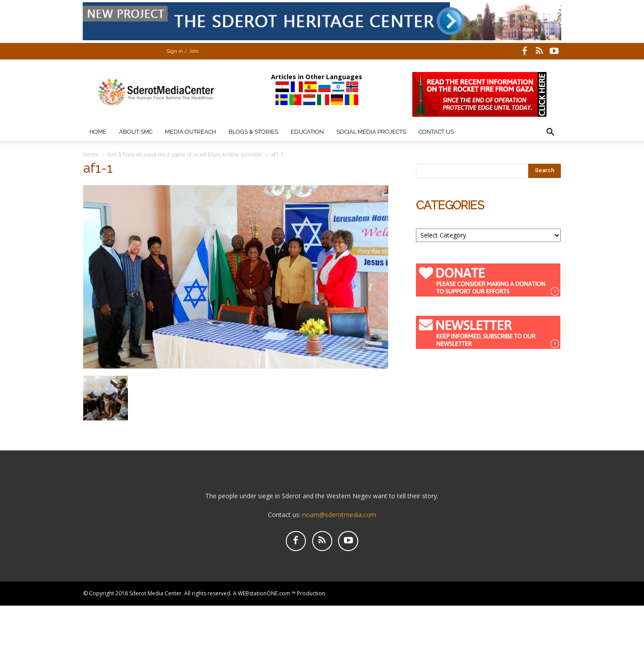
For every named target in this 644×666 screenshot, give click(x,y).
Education (307, 132)
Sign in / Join (182, 51)
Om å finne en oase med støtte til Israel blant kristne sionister (185, 155)
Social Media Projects (371, 132)
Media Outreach (191, 132)
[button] (550, 133)
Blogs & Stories (253, 132)
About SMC (136, 132)
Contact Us (436, 132)
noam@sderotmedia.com (339, 515)
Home (98, 132)
